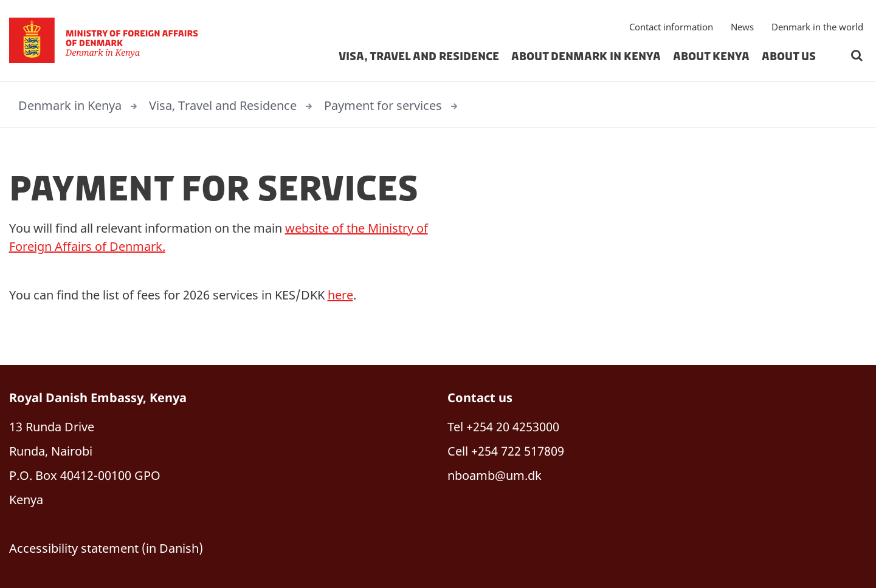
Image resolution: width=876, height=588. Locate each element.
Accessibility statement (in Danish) (106, 548)
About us (789, 57)
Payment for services (383, 105)
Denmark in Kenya (70, 105)
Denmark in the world (817, 27)
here (340, 295)
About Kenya (711, 57)
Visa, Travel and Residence (419, 57)
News (742, 27)
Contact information (671, 27)
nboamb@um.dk (495, 475)
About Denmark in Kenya (586, 57)
